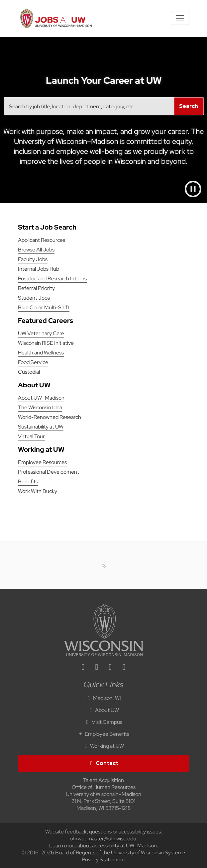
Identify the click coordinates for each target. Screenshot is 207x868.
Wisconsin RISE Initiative (46, 343)
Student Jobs (34, 298)
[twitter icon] (110, 668)
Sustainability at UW (41, 427)
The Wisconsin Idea (40, 407)
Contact (104, 763)
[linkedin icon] (83, 668)
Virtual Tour (31, 436)
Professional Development (49, 472)
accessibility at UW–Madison (124, 846)
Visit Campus (104, 722)
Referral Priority (36, 288)
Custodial (29, 372)
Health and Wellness (41, 353)
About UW (104, 710)
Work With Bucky (38, 491)
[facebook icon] (97, 668)
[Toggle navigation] (180, 18)
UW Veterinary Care (41, 333)
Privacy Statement (104, 860)
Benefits (28, 482)
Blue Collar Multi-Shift (44, 307)
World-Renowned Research (50, 417)
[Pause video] (193, 189)
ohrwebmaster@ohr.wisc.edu (103, 839)
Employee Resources (42, 462)
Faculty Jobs (33, 259)
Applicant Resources (42, 240)
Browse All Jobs (36, 250)
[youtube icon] (124, 668)
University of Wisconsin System (147, 853)
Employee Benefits (104, 734)
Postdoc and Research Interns (52, 279)
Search (189, 106)
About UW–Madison (41, 398)
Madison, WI (104, 698)
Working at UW (104, 746)
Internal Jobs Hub (39, 269)
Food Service (33, 362)
